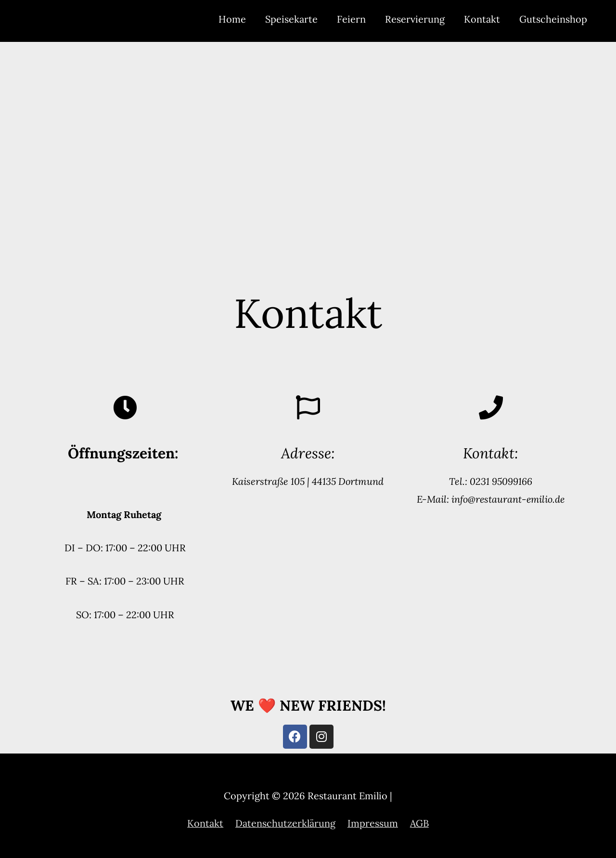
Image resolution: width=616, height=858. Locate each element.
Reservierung (415, 19)
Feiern (351, 19)
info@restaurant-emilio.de (507, 499)
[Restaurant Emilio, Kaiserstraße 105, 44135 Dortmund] (308, 151)
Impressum (373, 823)
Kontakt (482, 19)
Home (232, 19)
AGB (420, 823)
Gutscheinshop (553, 19)
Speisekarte (291, 19)
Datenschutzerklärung (285, 823)
